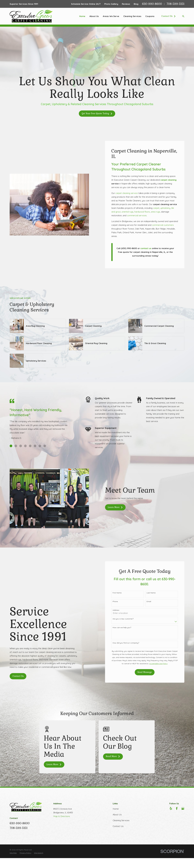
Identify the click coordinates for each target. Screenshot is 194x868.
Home (116, 809)
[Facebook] (177, 808)
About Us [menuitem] (94, 16)
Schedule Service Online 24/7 (86, 4)
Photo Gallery (111, 4)
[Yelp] (171, 808)
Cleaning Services (121, 820)
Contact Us (169, 16)
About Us (117, 815)
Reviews (126, 4)
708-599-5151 (175, 4)
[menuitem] (13, 853)
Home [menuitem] (82, 16)
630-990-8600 (152, 4)
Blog (136, 4)
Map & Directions (62, 816)
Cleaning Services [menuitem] (132, 16)
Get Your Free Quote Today (97, 114)
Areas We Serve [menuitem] (111, 16)
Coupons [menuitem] (150, 16)
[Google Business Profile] (183, 808)
